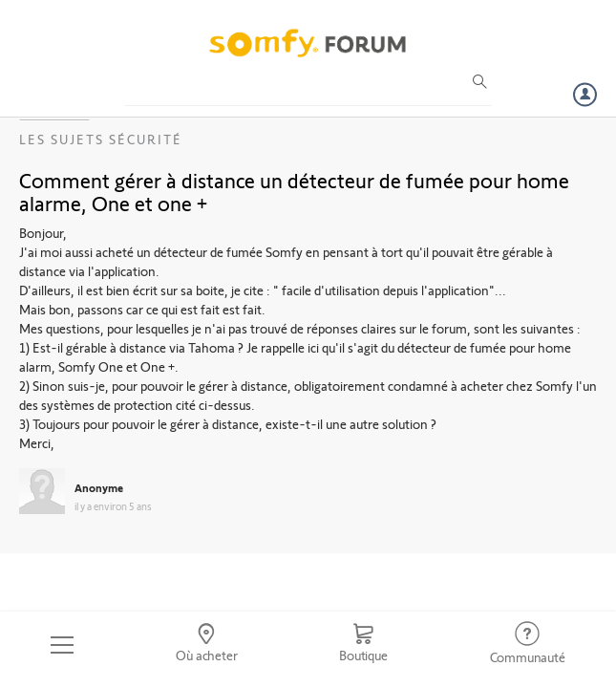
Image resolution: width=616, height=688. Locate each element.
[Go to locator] (207, 645)
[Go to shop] (363, 645)
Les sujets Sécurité (101, 139)
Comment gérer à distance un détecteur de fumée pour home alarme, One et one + (294, 191)
